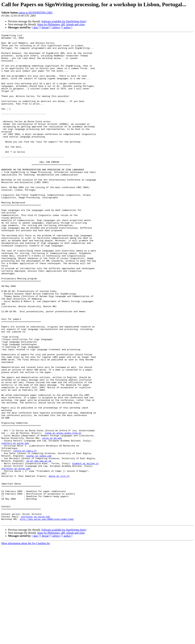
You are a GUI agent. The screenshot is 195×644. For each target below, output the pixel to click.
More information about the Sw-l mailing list (26, 641)
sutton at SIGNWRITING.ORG (36, 13)
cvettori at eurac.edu (15, 525)
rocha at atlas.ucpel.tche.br (63, 513)
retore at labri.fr (25, 534)
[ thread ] (45, 27)
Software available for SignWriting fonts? (64, 21)
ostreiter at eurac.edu (16, 556)
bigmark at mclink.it (85, 549)
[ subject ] (56, 27)
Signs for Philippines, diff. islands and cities (61, 24)
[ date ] (36, 27)
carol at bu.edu (52, 519)
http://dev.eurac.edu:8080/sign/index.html (47, 616)
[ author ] (67, 27)
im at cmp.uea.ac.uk (39, 546)
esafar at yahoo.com (39, 540)
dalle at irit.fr (59, 565)
